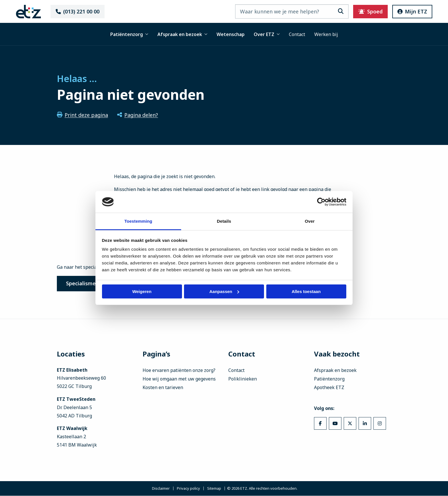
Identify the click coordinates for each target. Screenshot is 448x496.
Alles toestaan (306, 291)
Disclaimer (161, 489)
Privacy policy (188, 489)
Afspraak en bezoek (182, 34)
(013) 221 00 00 (80, 11)
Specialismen (83, 284)
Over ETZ (267, 34)
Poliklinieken (243, 379)
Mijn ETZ (410, 11)
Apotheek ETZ (329, 388)
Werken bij (326, 34)
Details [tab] (224, 221)
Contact (297, 34)
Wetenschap (231, 34)
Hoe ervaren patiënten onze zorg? (179, 370)
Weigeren (142, 291)
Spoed (368, 11)
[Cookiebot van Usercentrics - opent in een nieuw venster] (321, 202)
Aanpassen (224, 291)
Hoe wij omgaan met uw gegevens (179, 379)
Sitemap (214, 489)
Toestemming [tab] (138, 221)
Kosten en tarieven (163, 388)
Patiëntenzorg (129, 34)
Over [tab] (310, 221)
